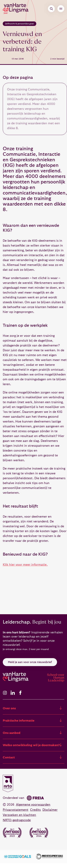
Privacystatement (16, 810)
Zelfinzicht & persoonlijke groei (19, 24)
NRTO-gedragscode (17, 820)
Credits (35, 810)
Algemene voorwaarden (33, 805)
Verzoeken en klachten (19, 815)
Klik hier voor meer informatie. (25, 565)
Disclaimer (50, 810)
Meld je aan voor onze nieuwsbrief (30, 662)
